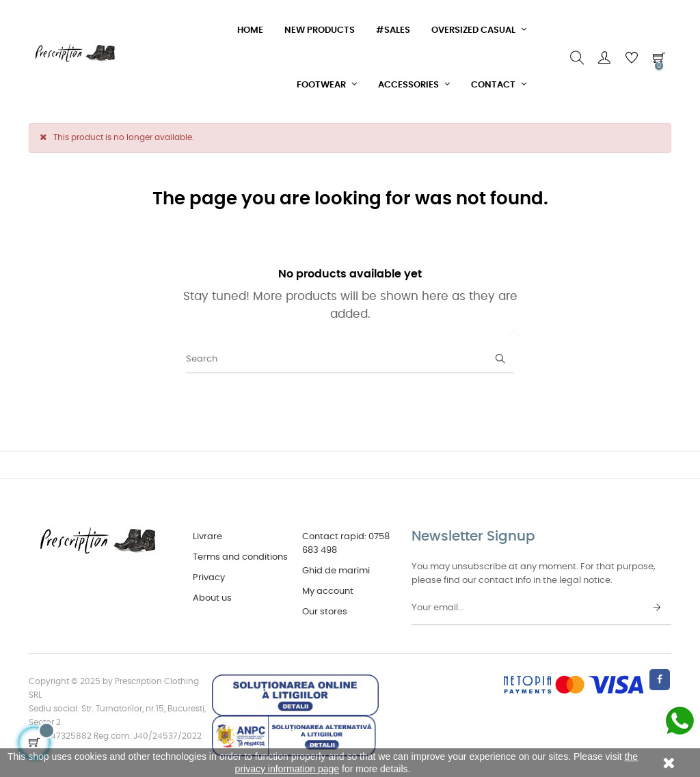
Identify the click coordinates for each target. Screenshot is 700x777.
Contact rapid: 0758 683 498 (346, 544)
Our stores (325, 612)
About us (212, 598)
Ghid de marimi (336, 571)
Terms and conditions (240, 557)
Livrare (207, 537)
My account (328, 591)
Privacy (209, 578)
